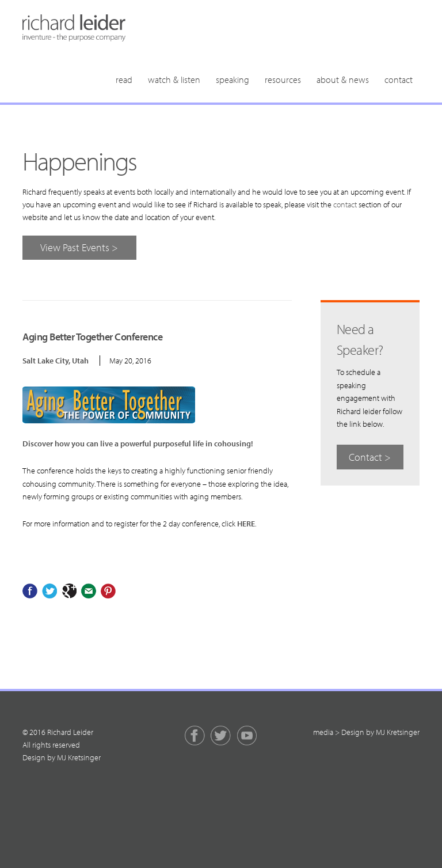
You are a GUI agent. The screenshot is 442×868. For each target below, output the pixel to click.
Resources (283, 79)
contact (345, 204)
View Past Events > (79, 247)
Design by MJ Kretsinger (62, 757)
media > (326, 732)
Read (124, 79)
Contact (399, 79)
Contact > (370, 457)
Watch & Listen (174, 79)
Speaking (233, 79)
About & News (343, 79)
